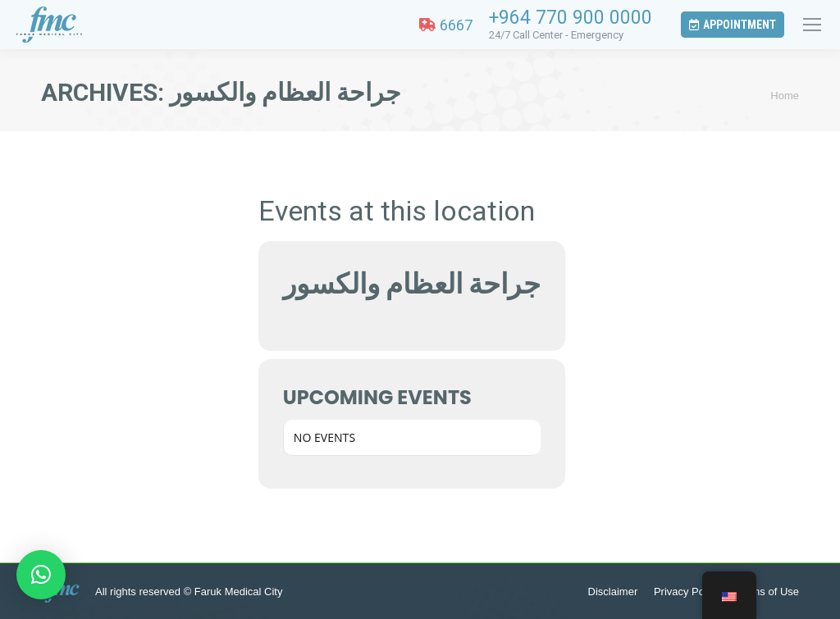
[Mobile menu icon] (812, 25)
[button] (41, 575)
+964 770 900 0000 (571, 18)
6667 (446, 25)
